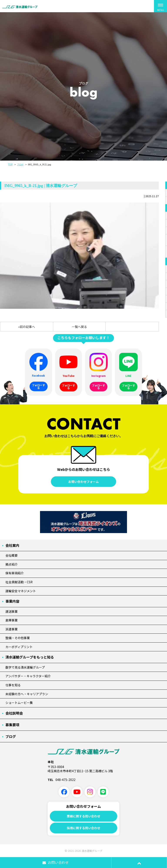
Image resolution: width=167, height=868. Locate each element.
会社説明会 (14, 713)
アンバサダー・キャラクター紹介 (28, 676)
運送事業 (12, 611)
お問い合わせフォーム (83, 482)
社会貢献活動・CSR (19, 582)
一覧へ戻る (79, 327)
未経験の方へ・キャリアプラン (27, 694)
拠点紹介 (12, 564)
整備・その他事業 (18, 638)
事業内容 (12, 601)
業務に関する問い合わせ (83, 816)
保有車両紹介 (15, 573)
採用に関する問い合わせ (83, 828)
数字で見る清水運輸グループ (25, 667)
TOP (10, 164)
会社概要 (12, 555)
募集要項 (12, 725)
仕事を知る (13, 685)
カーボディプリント (19, 647)
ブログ (20, 164)
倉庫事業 (12, 620)
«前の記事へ (27, 327)
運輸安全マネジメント (21, 591)
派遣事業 (12, 629)
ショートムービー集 (19, 703)
